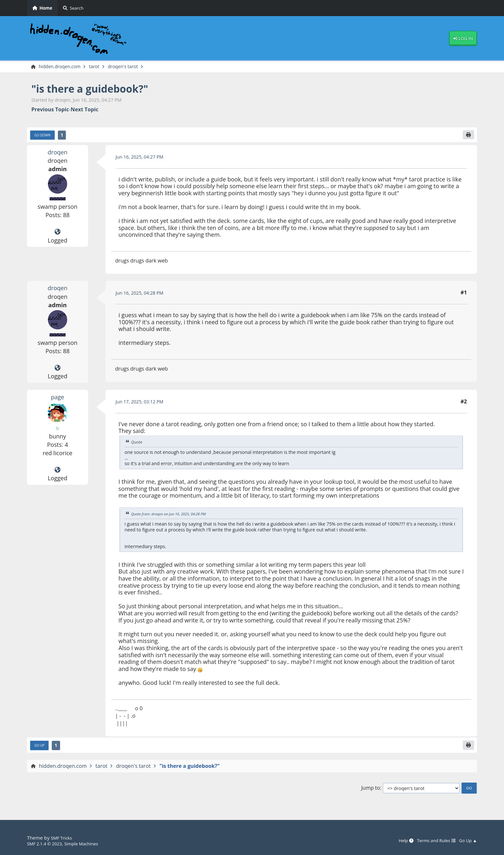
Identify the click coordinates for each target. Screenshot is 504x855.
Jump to (370, 791)
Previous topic (50, 110)
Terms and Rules (431, 841)
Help (397, 841)
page (57, 399)
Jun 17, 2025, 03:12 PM (143, 404)
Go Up (41, 749)
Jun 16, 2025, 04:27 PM (143, 159)
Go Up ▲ (467, 841)
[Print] (468, 136)
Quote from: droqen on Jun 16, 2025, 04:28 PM (174, 516)
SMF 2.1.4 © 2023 (47, 843)
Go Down (44, 137)
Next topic (85, 110)
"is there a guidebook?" (99, 89)
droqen (58, 154)
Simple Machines (89, 843)
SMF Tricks (63, 838)
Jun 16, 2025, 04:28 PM (143, 295)
